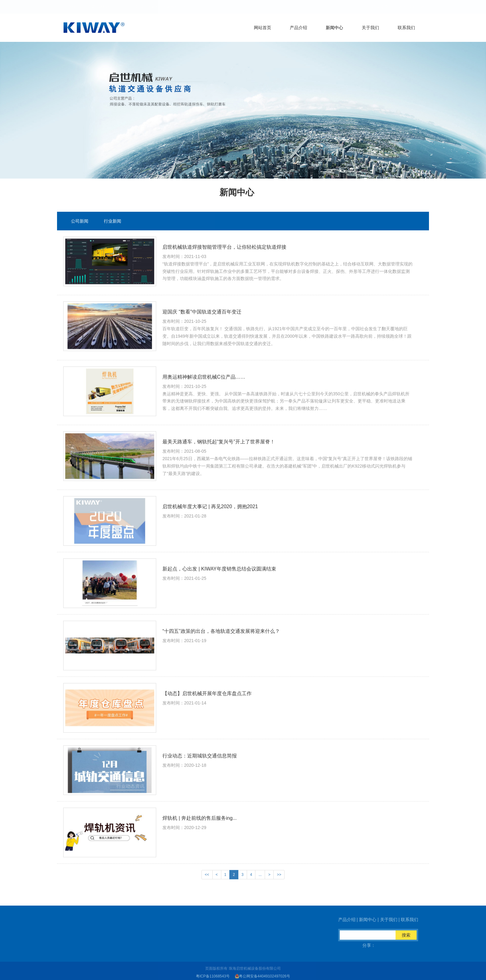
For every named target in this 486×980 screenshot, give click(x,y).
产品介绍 (298, 28)
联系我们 (406, 28)
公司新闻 (80, 222)
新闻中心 (334, 28)
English (417, 7)
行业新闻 (113, 222)
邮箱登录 (380, 7)
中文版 (400, 7)
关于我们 (370, 28)
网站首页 (263, 28)
